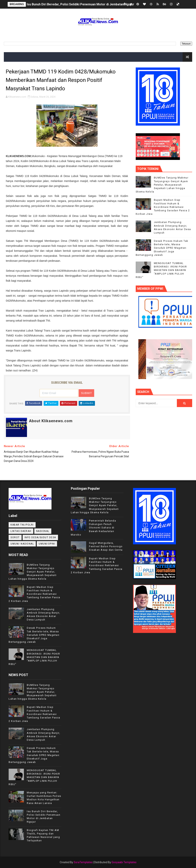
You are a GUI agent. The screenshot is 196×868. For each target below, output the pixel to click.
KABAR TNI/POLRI (22, 525)
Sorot (15, 537)
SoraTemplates (83, 862)
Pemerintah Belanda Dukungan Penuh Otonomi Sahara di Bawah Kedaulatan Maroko (93, 528)
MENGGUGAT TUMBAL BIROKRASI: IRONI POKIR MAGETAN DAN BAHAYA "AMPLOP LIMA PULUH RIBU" (161, 270)
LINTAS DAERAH (21, 531)
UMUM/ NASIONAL (22, 544)
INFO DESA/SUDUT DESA (40, 537)
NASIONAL (43, 531)
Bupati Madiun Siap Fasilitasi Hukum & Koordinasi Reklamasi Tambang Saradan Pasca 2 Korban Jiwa (163, 207)
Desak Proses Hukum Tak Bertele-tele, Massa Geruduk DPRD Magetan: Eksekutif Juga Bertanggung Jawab (162, 248)
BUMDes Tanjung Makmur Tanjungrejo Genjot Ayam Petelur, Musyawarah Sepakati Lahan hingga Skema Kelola (162, 185)
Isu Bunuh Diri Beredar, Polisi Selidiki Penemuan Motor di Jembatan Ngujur (80, 4)
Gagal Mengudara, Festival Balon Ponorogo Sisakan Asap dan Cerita (106, 546)
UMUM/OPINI (47, 544)
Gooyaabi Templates (124, 862)
